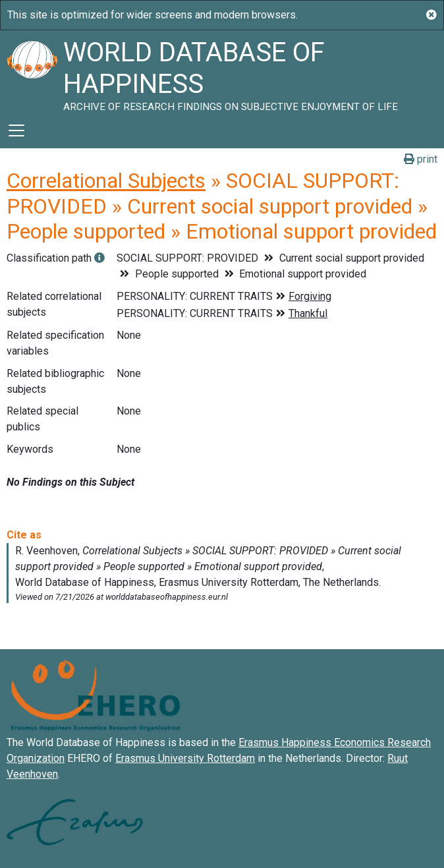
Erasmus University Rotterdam (185, 758)
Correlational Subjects (106, 181)
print (421, 159)
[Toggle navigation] (16, 130)
